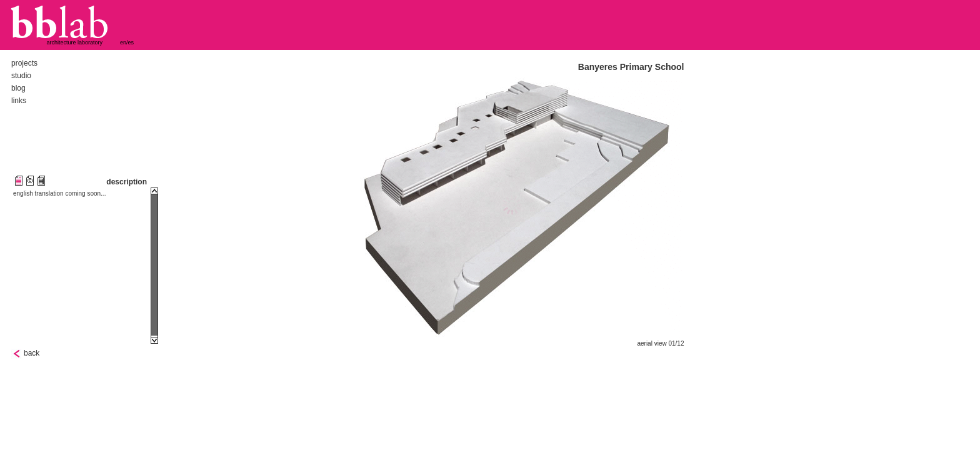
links (19, 101)
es (131, 42)
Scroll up (154, 191)
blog (18, 88)
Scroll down (154, 340)
